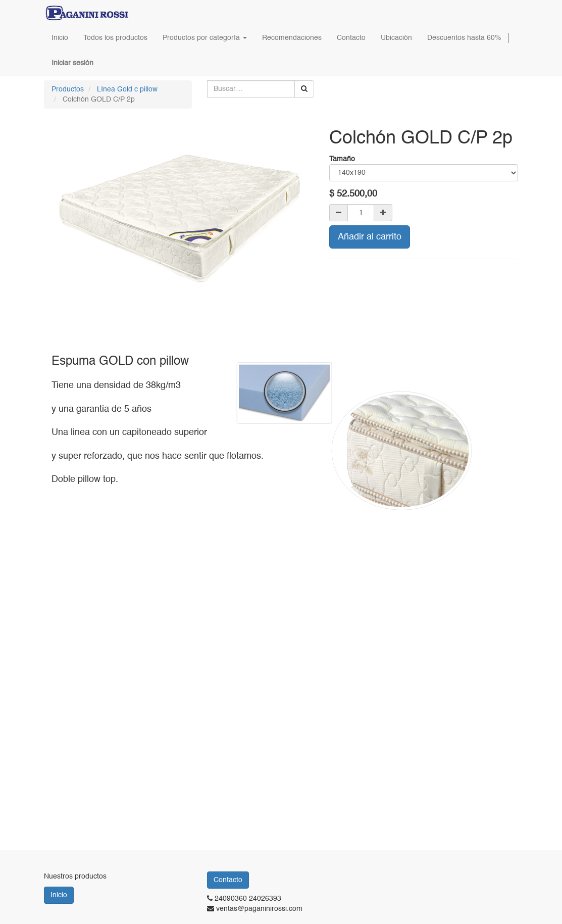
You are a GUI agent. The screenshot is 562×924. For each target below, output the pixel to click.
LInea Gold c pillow (127, 89)
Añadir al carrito (370, 237)
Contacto (228, 880)
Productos (68, 89)
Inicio (59, 895)
